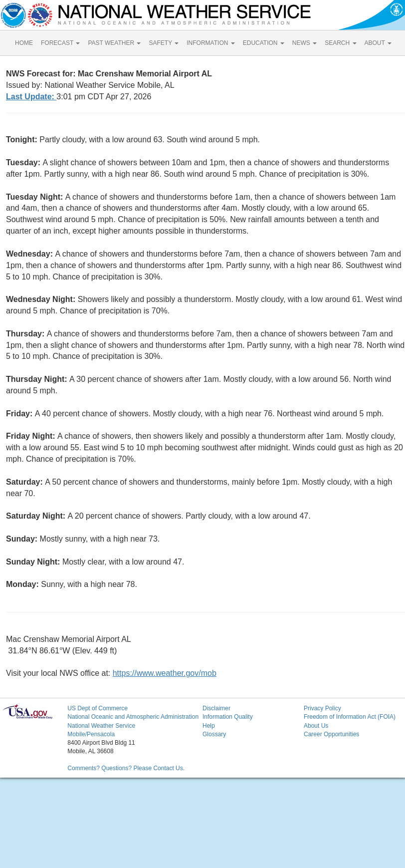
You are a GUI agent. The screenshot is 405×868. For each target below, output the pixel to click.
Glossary (214, 734)
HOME (24, 43)
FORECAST (60, 43)
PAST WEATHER (114, 43)
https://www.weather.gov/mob (165, 673)
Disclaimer (216, 708)
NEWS (304, 43)
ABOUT (378, 43)
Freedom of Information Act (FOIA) (350, 717)
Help (209, 726)
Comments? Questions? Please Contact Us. (126, 768)
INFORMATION (210, 43)
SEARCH (340, 43)
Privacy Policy (322, 708)
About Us (316, 726)
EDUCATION (264, 43)
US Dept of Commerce (98, 708)
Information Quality (228, 717)
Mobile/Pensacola (91, 734)
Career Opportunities (331, 734)
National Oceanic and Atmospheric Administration (133, 717)
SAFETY (164, 43)
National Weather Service (101, 726)
